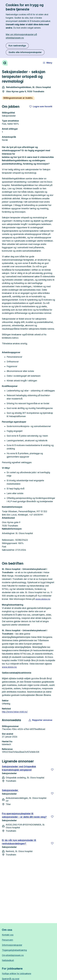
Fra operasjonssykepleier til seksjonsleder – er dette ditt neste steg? (24, 815)
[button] (41, 720)
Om (13, 955)
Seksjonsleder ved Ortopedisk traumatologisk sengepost (19, 768)
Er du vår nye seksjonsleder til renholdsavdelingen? (19, 842)
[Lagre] (52, 770)
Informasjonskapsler (12, 945)
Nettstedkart (8, 960)
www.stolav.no (43, 599)
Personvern (7, 940)
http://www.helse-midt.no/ (15, 712)
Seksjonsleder (10, 790)
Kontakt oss (8, 935)
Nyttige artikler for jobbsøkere (17, 974)
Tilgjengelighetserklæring (14, 950)
